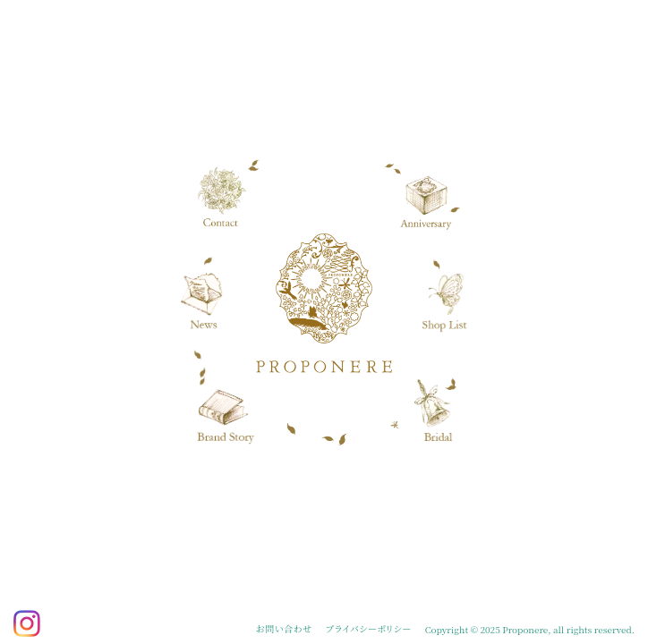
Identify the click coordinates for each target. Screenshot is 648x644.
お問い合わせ (283, 629)
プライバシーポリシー (369, 629)
